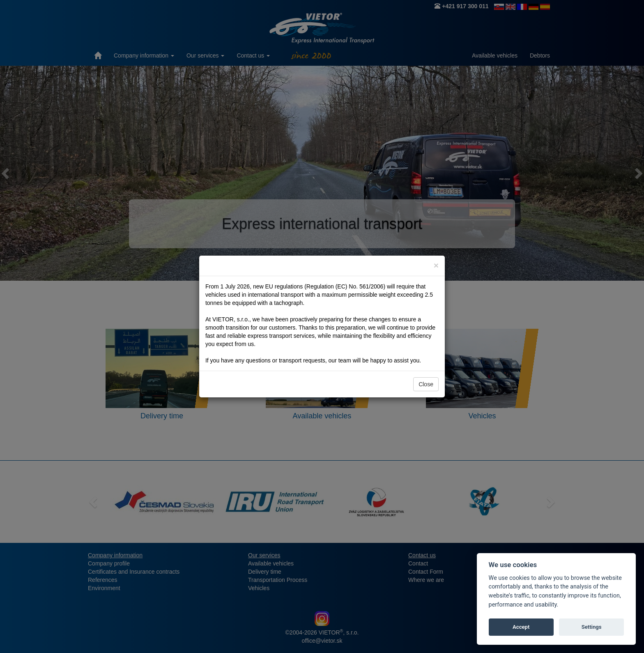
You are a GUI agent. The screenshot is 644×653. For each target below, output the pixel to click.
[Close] (436, 265)
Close (426, 384)
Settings (592, 627)
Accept (521, 627)
